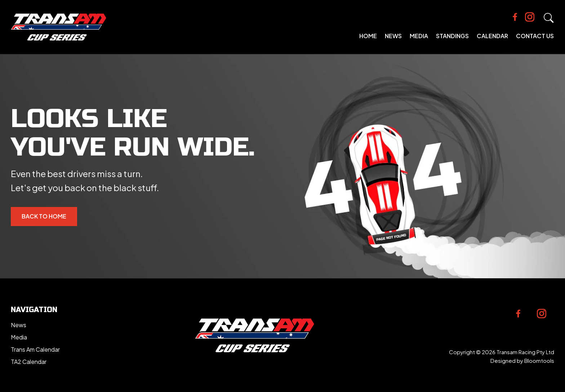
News (393, 36)
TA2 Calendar (29, 362)
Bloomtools (539, 361)
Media (419, 36)
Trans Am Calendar (35, 349)
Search (549, 18)
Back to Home (44, 216)
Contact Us (535, 36)
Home (368, 36)
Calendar (492, 36)
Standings (452, 36)
